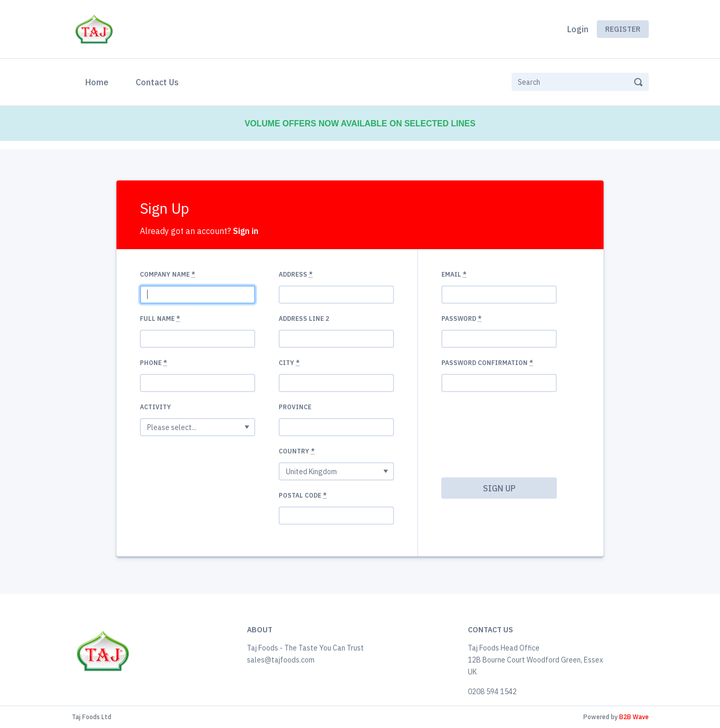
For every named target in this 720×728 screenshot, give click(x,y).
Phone (153, 363)
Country (297, 451)
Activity (155, 407)
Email (454, 274)
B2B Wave (634, 717)
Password (461, 318)
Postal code (303, 495)
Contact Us (157, 82)
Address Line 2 (304, 318)
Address (296, 274)
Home (99, 81)
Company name (167, 274)
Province (295, 407)
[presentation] (484, 438)
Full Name (160, 318)
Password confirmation (487, 363)
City (289, 363)
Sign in (246, 231)
